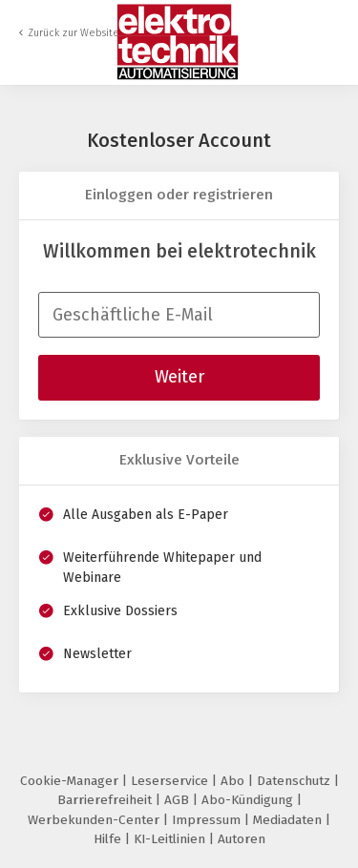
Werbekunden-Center (95, 820)
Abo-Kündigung (249, 800)
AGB (179, 800)
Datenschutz (295, 781)
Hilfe (109, 839)
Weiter (179, 377)
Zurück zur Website (74, 33)
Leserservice (171, 781)
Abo (234, 781)
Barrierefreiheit (106, 800)
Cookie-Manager (71, 781)
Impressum (208, 820)
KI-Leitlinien (171, 839)
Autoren (242, 839)
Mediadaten (289, 820)
